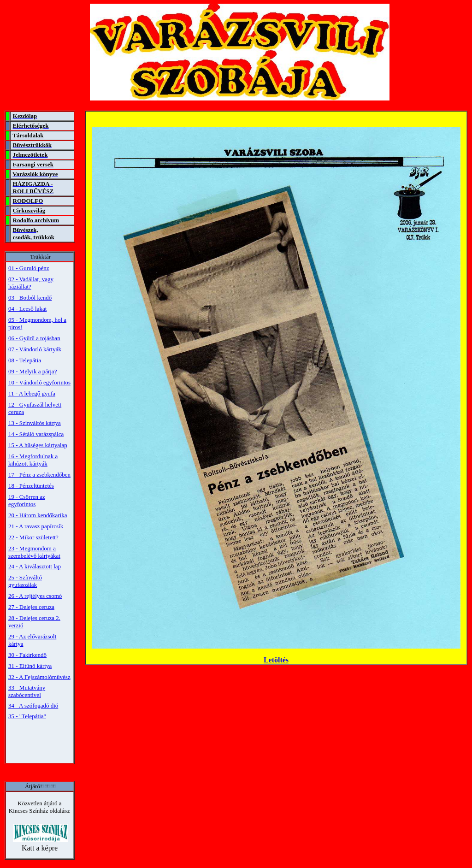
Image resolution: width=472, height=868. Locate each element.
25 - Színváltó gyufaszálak (25, 581)
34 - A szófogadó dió (33, 706)
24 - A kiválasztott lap (35, 566)
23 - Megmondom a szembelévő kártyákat (34, 552)
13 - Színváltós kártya (35, 423)
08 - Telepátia (25, 360)
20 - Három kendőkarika (38, 515)
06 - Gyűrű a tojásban (34, 338)
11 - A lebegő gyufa (32, 393)
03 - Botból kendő (30, 298)
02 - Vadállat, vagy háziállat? (31, 283)
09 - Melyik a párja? (32, 371)
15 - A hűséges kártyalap (38, 445)
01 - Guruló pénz (29, 268)
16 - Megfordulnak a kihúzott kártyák (33, 460)
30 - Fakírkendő (27, 655)
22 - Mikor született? (33, 537)
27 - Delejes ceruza (31, 607)
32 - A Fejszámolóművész (39, 677)
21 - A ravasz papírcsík (36, 526)
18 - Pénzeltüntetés (31, 486)
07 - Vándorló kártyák (35, 349)
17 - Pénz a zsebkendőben (39, 475)
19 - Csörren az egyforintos (27, 500)
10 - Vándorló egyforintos (39, 382)
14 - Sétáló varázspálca (36, 434)
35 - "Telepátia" (27, 716)
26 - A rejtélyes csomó (35, 596)
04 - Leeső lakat (27, 309)
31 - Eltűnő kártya (30, 666)
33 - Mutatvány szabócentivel (27, 691)
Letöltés (276, 660)
